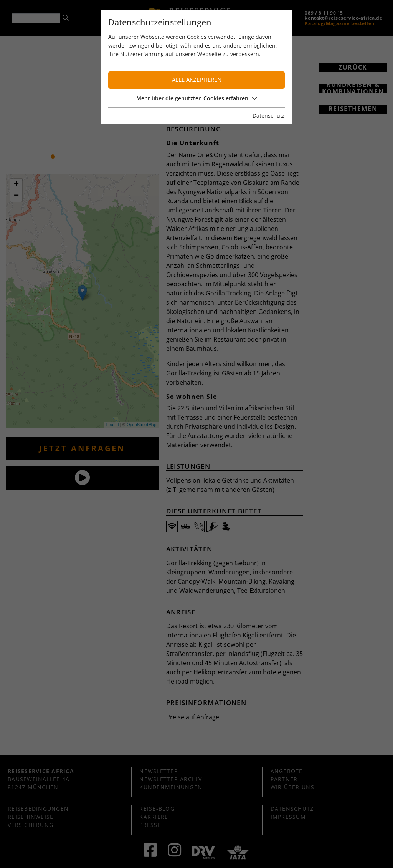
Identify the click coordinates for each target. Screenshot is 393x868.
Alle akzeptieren (197, 80)
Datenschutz (269, 115)
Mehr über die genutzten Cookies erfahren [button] (196, 98)
